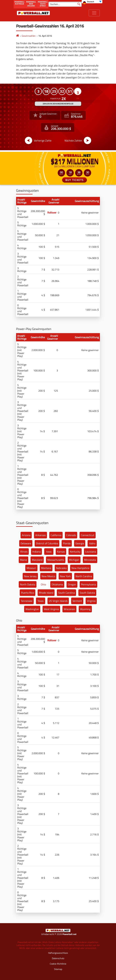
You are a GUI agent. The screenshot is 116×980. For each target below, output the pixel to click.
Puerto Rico (28, 593)
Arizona (26, 535)
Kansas (61, 552)
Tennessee (27, 601)
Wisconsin (69, 609)
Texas (41, 601)
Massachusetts (56, 560)
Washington (32, 609)
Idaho (92, 543)
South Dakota (87, 593)
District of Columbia (47, 543)
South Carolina (66, 593)
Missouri (31, 568)
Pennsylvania (88, 584)
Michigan (74, 560)
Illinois (24, 552)
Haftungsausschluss (58, 953)
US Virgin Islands (58, 601)
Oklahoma (57, 584)
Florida (67, 543)
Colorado (71, 535)
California (56, 535)
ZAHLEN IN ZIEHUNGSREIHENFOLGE (58, 104)
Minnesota (90, 560)
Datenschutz (58, 958)
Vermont (77, 601)
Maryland (37, 560)
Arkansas (41, 535)
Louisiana (91, 552)
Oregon (72, 584)
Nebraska (61, 568)
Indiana (36, 552)
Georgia (80, 543)
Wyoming (85, 609)
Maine (23, 560)
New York (65, 576)
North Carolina (84, 576)
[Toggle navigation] (94, 13)
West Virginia (51, 609)
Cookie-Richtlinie (58, 964)
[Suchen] (65, 4)
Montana (46, 568)
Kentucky (75, 552)
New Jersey (30, 576)
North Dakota (28, 584)
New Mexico (48, 576)
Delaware (26, 543)
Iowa (49, 552)
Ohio (43, 584)
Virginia (91, 601)
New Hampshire (80, 568)
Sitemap (58, 969)
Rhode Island (46, 593)
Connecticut (88, 535)
